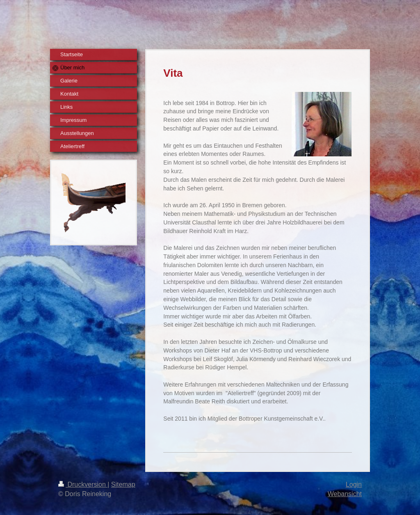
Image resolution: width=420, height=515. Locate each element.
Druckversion (83, 484)
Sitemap (123, 484)
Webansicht (345, 494)
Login (354, 484)
